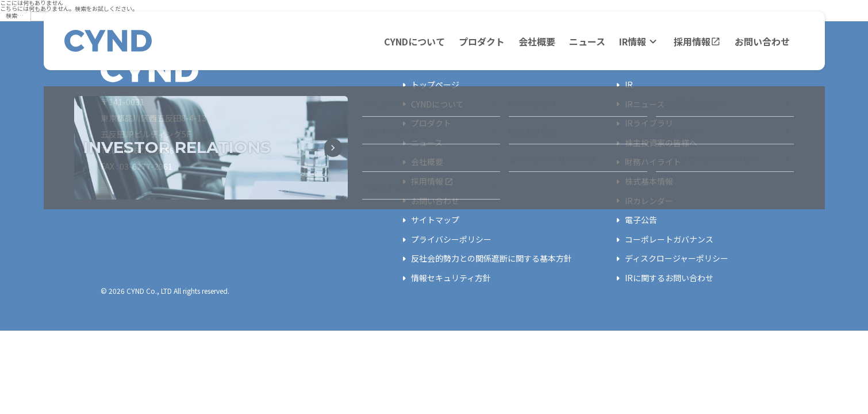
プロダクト (482, 41)
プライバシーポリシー (444, 240)
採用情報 (697, 41)
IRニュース (638, 104)
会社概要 (537, 41)
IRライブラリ (642, 124)
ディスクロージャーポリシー (670, 259)
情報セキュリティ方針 (444, 278)
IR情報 (640, 41)
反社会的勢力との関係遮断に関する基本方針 (485, 259)
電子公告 (634, 220)
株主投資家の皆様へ (654, 143)
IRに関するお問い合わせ (662, 278)
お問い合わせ (762, 41)
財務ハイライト (646, 162)
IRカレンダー (642, 201)
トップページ (428, 85)
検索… (15, 15)
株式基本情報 (642, 182)
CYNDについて (414, 41)
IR (622, 85)
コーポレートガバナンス (662, 240)
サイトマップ (428, 220)
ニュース (587, 41)
